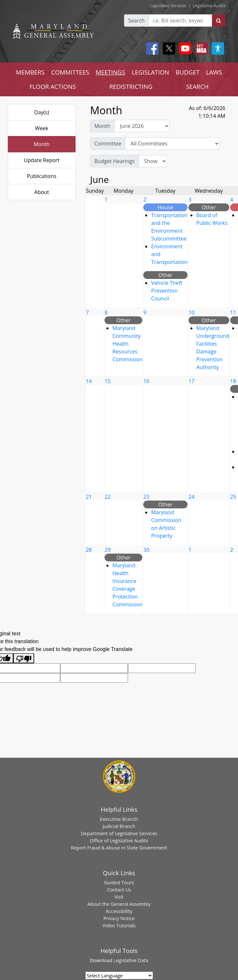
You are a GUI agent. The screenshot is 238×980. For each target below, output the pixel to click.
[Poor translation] (24, 658)
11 (233, 312)
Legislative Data (131, 960)
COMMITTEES (70, 72)
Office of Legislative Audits (119, 840)
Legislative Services (168, 6)
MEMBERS (30, 72)
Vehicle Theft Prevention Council (167, 291)
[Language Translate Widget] (119, 975)
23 (146, 497)
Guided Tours (119, 882)
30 (146, 550)
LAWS (214, 72)
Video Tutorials (119, 925)
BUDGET (187, 72)
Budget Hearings (115, 161)
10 (191, 312)
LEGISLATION (151, 72)
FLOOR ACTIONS (53, 86)
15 (107, 381)
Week (42, 128)
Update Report (42, 160)
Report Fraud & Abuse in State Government (119, 848)
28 (89, 550)
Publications (42, 176)
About (42, 192)
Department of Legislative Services (119, 833)
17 (191, 381)
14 (89, 381)
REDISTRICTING (131, 86)
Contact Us (119, 890)
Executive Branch (119, 819)
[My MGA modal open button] (200, 48)
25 (233, 497)
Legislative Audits (209, 6)
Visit (119, 897)
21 (89, 497)
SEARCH (197, 86)
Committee (108, 144)
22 (107, 497)
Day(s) (42, 112)
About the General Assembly (119, 904)
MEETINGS (111, 72)
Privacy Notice (119, 918)
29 (107, 550)
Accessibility (119, 911)
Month (42, 144)
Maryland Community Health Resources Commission (127, 344)
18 (233, 381)
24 (191, 497)
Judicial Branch (119, 826)
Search (137, 21)
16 (146, 381)
